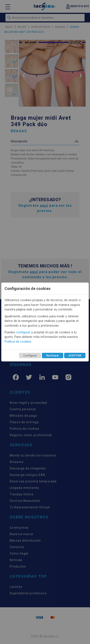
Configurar (30, 355)
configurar (23, 332)
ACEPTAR (75, 355)
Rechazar (53, 355)
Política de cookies (18, 342)
